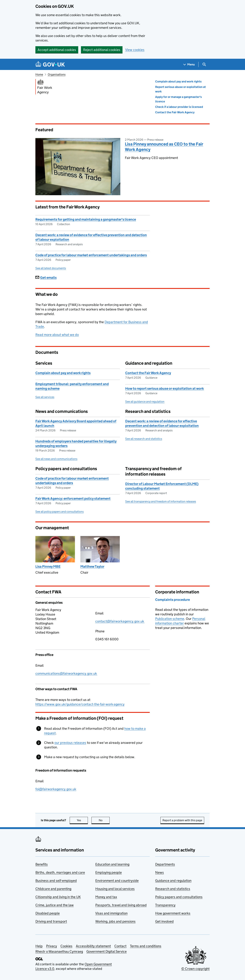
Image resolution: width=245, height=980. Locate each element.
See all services (45, 397)
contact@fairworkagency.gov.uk (120, 621)
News (160, 872)
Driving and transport (51, 921)
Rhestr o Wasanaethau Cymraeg (59, 951)
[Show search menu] (204, 64)
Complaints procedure (172, 600)
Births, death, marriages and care (60, 872)
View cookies (135, 50)
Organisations (57, 74)
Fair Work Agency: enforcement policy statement (73, 499)
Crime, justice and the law (55, 905)
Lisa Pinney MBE (48, 566)
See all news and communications (56, 459)
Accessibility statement (93, 946)
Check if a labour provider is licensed (179, 107)
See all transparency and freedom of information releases (161, 501)
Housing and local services (115, 889)
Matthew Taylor (92, 566)
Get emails (46, 278)
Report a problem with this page (182, 820)
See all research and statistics (144, 439)
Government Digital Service (107, 951)
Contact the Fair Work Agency (175, 112)
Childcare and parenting (53, 889)
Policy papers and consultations (179, 897)
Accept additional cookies (57, 50)
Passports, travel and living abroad (121, 905)
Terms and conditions (146, 946)
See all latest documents (51, 268)
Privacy (52, 946)
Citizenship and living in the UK (58, 897)
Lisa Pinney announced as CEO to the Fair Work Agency (164, 147)
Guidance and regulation (173, 881)
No (104, 820)
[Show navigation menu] (189, 64)
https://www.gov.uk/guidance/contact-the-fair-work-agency (80, 704)
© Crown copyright (195, 969)
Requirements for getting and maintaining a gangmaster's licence (86, 219)
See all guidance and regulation (145, 402)
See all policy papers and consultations (60, 512)
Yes (82, 820)
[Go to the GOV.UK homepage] (50, 64)
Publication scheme (170, 619)
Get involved (164, 921)
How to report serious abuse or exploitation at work (165, 389)
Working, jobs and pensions (115, 921)
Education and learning (112, 864)
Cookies (66, 946)
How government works (173, 913)
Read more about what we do (57, 335)
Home (39, 74)
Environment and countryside (117, 881)
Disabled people (48, 913)
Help (39, 946)
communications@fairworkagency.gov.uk (66, 673)
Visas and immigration (111, 913)
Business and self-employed (56, 881)
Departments (165, 864)
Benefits (42, 864)
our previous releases (70, 743)
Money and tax (106, 897)
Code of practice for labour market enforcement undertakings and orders (91, 255)
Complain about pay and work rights (178, 81)
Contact (120, 946)
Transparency (165, 905)
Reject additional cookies (102, 50)
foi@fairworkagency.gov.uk (56, 789)
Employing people (109, 872)
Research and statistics (173, 889)
